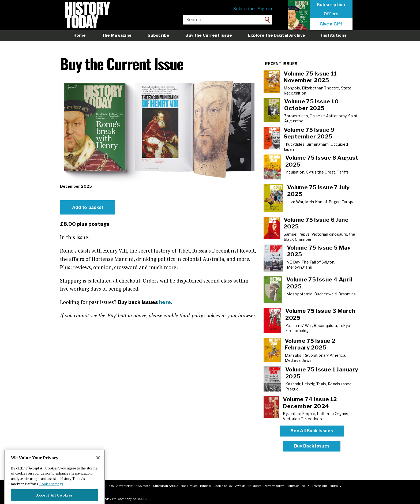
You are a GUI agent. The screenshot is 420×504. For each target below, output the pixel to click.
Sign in (265, 9)
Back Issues (189, 486)
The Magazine (117, 35)
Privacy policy (274, 486)
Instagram (320, 486)
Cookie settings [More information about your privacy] (51, 496)
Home (80, 35)
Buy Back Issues (312, 446)
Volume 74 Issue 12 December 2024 (310, 403)
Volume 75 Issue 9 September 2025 (309, 133)
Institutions (334, 35)
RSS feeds (143, 486)
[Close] (98, 470)
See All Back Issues (312, 431)
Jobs (110, 486)
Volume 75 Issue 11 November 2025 (310, 77)
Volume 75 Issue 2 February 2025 (310, 344)
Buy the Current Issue (209, 35)
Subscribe (244, 9)
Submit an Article (166, 486)
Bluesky (335, 486)
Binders (206, 486)
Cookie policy (223, 486)
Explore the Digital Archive (277, 35)
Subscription (331, 5)
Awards (240, 486)
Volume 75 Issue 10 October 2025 (311, 105)
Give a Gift (331, 24)
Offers (331, 14)
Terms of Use (296, 486)
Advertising (124, 486)
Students (255, 486)
